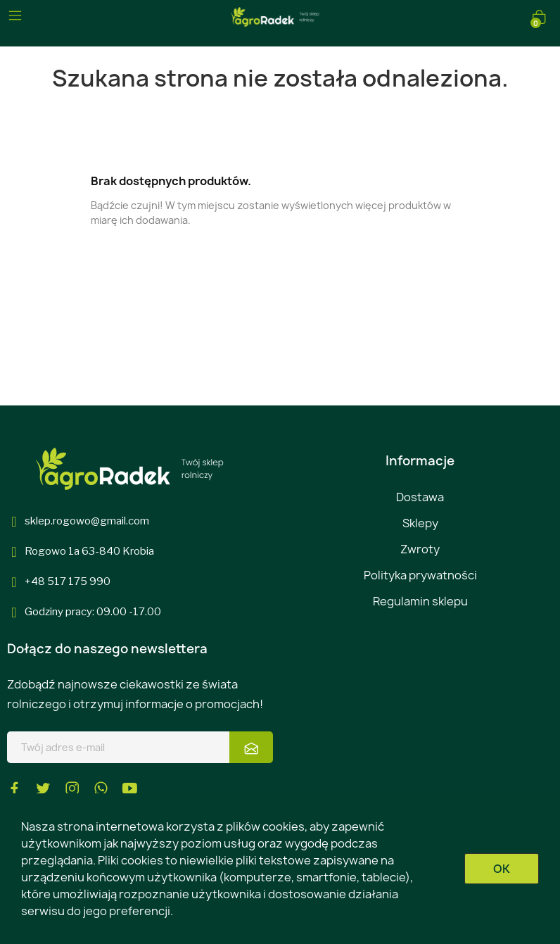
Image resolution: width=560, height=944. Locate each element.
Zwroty (420, 549)
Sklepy (420, 523)
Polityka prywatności (420, 575)
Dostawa (420, 497)
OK (502, 869)
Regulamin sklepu (420, 601)
